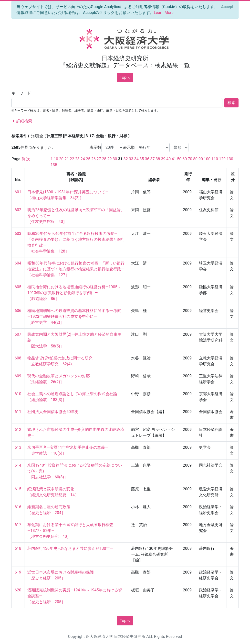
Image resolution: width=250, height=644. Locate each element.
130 (230, 159)
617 (18, 525)
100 (207, 159)
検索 (231, 103)
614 (18, 465)
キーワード (21, 93)
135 (54, 165)
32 (126, 159)
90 (201, 159)
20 (61, 159)
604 (18, 263)
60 (185, 159)
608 (18, 358)
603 (18, 234)
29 (110, 159)
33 (131, 159)
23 (77, 159)
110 (215, 159)
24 (83, 159)
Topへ (125, 77)
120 (222, 159)
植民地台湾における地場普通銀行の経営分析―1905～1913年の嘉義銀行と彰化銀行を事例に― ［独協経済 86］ (74, 293)
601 (18, 192)
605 (18, 287)
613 (18, 447)
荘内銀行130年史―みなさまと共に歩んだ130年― (70, 548)
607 (18, 334)
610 (18, 394)
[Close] (227, 7)
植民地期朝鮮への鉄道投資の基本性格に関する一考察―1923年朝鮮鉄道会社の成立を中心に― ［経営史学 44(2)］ (74, 316)
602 (18, 210)
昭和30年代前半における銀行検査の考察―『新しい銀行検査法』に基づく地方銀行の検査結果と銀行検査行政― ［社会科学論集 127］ (76, 269)
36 (147, 159)
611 (18, 412)
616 (18, 507)
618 (18, 548)
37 (153, 159)
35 (142, 159)
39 (163, 159)
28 (104, 159)
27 (99, 159)
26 (94, 159)
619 (18, 572)
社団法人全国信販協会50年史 (53, 412)
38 (158, 159)
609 (18, 376)
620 (18, 590)
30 (115, 159)
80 (195, 159)
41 (174, 159)
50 (179, 159)
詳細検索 (22, 121)
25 (88, 159)
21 (67, 159)
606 (18, 311)
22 (72, 159)
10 (56, 159)
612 (18, 430)
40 (168, 159)
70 (190, 159)
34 (136, 159)
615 (18, 489)
